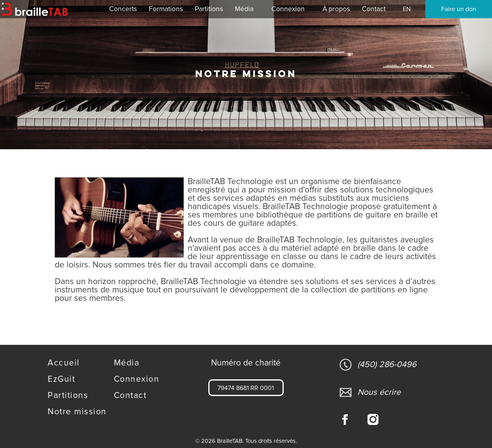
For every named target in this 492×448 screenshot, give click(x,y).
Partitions (68, 395)
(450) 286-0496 (378, 365)
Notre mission (77, 412)
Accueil (64, 363)
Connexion (288, 9)
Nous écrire (370, 392)
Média (127, 363)
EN (407, 9)
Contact (130, 395)
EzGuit (61, 379)
